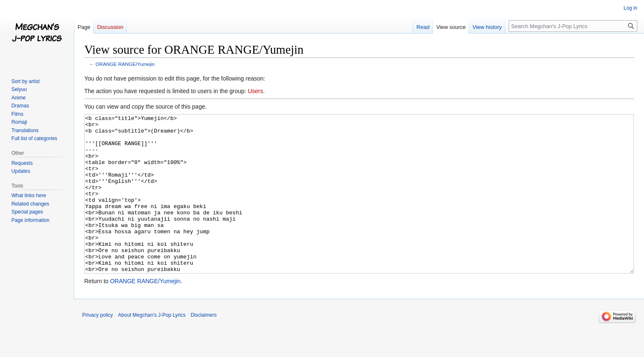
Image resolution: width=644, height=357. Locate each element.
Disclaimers (204, 347)
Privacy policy (97, 347)
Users (256, 91)
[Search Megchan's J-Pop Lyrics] (573, 26)
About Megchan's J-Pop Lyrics (152, 347)
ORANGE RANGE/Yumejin (125, 64)
